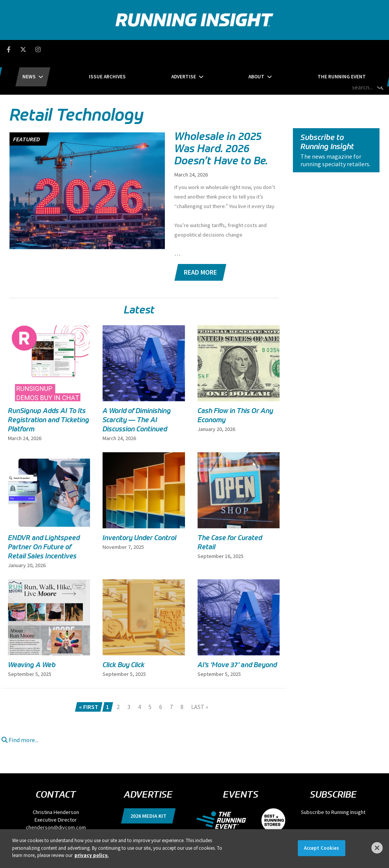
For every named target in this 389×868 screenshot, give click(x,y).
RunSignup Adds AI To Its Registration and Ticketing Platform (49, 384)
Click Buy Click (124, 629)
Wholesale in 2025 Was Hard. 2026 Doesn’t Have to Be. (221, 113)
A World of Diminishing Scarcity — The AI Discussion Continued (137, 384)
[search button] (379, 49)
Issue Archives (130, 49)
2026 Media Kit (148, 780)
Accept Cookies (322, 848)
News (76, 49)
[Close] (377, 848)
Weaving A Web (32, 629)
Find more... (20, 704)
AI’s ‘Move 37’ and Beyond (237, 629)
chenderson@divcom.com (56, 791)
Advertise (184, 49)
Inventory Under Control (139, 502)
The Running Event (295, 49)
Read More (200, 236)
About (233, 49)
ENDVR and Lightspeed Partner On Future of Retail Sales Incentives (44, 511)
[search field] (352, 49)
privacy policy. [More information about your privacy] (92, 855)
